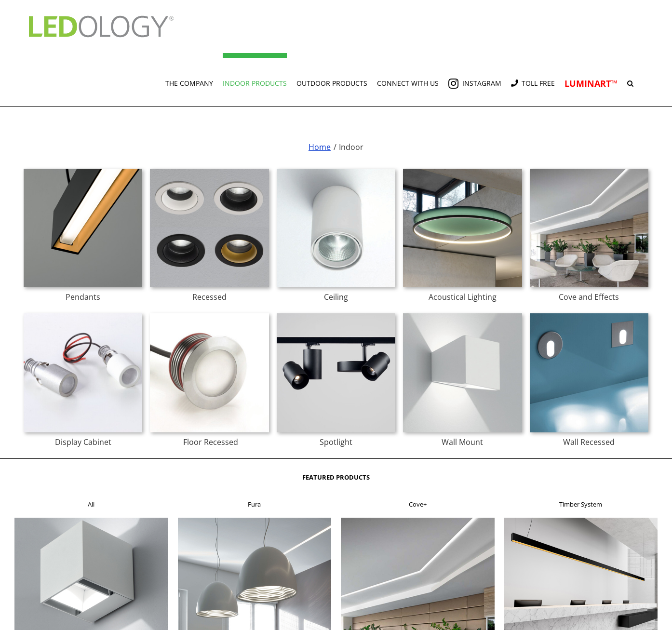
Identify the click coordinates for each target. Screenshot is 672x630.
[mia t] (462, 316)
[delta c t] (336, 172)
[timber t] (83, 172)
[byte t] (83, 316)
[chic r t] (209, 172)
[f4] (581, 521)
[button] (630, 80)
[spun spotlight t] (336, 316)
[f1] (91, 521)
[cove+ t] (589, 172)
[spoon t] (589, 316)
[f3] (418, 521)
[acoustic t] (462, 172)
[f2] (255, 521)
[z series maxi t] (209, 316)
